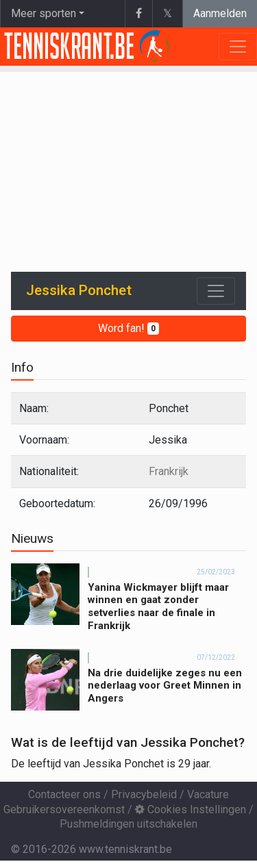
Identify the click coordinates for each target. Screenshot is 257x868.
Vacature (208, 794)
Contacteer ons (64, 794)
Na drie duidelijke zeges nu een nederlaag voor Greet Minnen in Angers (165, 686)
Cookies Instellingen (191, 809)
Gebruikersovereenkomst (64, 809)
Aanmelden (220, 13)
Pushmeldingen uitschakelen (128, 824)
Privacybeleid (144, 794)
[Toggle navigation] (216, 291)
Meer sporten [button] (44, 13)
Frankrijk (169, 471)
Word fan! (128, 328)
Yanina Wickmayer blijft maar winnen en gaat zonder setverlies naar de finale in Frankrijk (158, 607)
